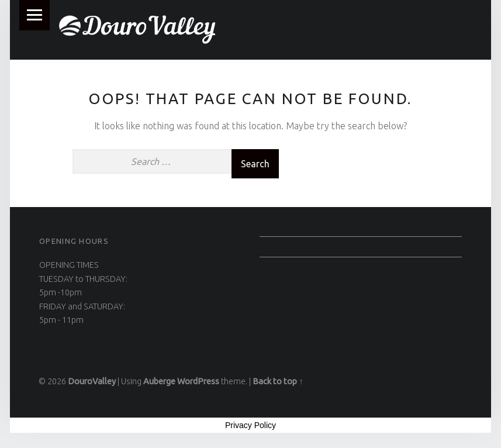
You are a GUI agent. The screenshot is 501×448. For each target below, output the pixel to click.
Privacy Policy (250, 425)
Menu (34, 15)
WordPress (198, 381)
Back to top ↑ (278, 381)
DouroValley (92, 381)
